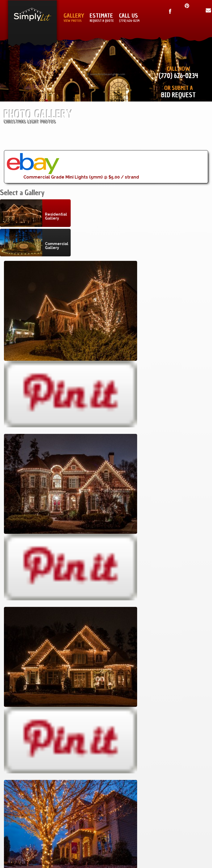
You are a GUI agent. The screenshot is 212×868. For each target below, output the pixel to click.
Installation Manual (133, 674)
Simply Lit (34, 731)
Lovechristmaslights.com (81, 731)
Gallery (74, 18)
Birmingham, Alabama (73, 703)
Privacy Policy (192, 689)
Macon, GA (85, 681)
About (149, 696)
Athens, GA (84, 689)
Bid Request (178, 95)
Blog (150, 703)
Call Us (129, 18)
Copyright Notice (188, 681)
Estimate (102, 18)
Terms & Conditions (186, 674)
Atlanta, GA (83, 674)
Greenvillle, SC (79, 696)
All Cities (86, 711)
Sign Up (148, 689)
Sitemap (147, 681)
